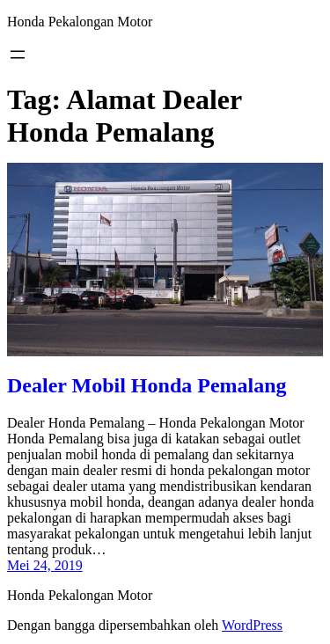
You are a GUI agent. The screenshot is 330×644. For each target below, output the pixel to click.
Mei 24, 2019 (45, 565)
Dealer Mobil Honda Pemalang (147, 385)
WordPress (252, 625)
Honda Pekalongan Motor (80, 22)
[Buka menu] (18, 55)
